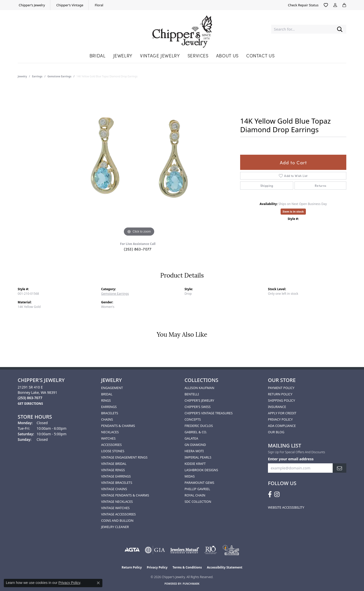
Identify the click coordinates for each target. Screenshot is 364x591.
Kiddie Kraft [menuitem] (195, 464)
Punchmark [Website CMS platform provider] (191, 584)
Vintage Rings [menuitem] (113, 470)
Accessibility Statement (224, 567)
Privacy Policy (280, 419)
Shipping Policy (281, 400)
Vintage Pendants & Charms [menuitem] (125, 495)
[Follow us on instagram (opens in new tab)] (277, 494)
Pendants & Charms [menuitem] (118, 426)
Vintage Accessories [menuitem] (118, 514)
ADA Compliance (282, 426)
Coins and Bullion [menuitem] (117, 520)
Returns (321, 185)
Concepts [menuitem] (193, 419)
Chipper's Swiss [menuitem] (198, 407)
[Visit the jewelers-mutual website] (185, 550)
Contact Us (260, 55)
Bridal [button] (98, 55)
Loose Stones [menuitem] (113, 451)
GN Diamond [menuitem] (195, 445)
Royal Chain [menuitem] (195, 495)
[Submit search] (340, 29)
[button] (326, 5)
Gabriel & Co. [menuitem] (196, 432)
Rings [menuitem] (106, 400)
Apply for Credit (282, 413)
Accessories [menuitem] (111, 445)
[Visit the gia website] (155, 550)
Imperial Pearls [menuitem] (198, 457)
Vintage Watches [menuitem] (115, 508)
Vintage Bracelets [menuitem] (117, 483)
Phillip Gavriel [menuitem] (197, 489)
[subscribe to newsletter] (339, 468)
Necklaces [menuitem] (110, 432)
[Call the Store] (30, 398)
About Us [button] (227, 55)
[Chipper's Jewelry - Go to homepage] (182, 29)
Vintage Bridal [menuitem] (114, 464)
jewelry (22, 76)
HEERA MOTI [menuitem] (194, 451)
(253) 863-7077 (138, 249)
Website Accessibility (286, 507)
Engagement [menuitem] (112, 388)
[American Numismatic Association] (231, 550)
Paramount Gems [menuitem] (199, 483)
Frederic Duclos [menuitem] (199, 426)
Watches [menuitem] (108, 438)
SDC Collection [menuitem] (198, 502)
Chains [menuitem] (107, 419)
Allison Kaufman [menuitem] (199, 388)
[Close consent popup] (98, 583)
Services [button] (198, 55)
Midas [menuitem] (190, 476)
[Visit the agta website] (132, 550)
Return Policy (280, 394)
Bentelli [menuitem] (192, 394)
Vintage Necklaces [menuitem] (117, 502)
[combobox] (302, 29)
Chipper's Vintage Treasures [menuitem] (209, 413)
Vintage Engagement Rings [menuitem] (124, 457)
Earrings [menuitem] (109, 407)
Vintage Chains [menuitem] (114, 489)
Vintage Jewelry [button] (160, 55)
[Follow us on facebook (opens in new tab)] (270, 494)
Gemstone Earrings (60, 76)
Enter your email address (291, 459)
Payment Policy (281, 388)
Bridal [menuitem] (107, 394)
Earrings (37, 76)
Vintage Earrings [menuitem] (116, 476)
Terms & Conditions (187, 567)
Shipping (267, 185)
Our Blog (276, 432)
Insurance (277, 407)
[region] (139, 162)
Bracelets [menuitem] (110, 413)
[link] (31, 5)
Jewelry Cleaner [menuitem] (115, 527)
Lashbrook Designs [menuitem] (201, 470)
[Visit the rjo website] (211, 550)
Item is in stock (293, 211)
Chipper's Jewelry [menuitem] (199, 400)
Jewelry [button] (123, 55)
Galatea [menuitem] (191, 438)
